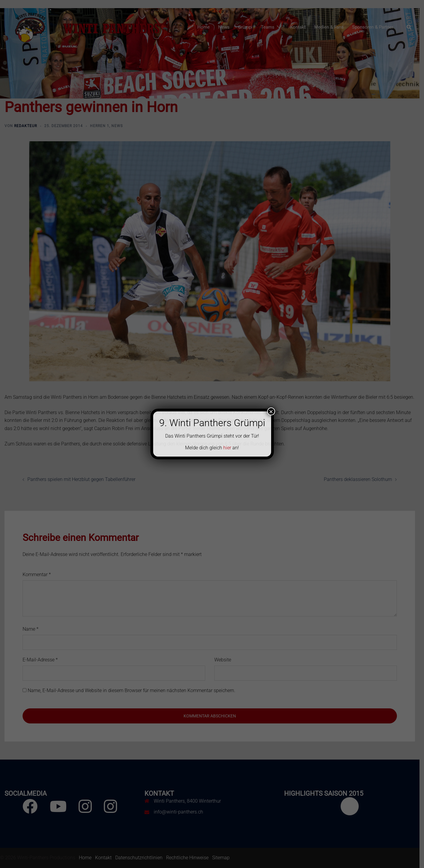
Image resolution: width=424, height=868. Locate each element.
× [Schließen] (271, 411)
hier (227, 448)
